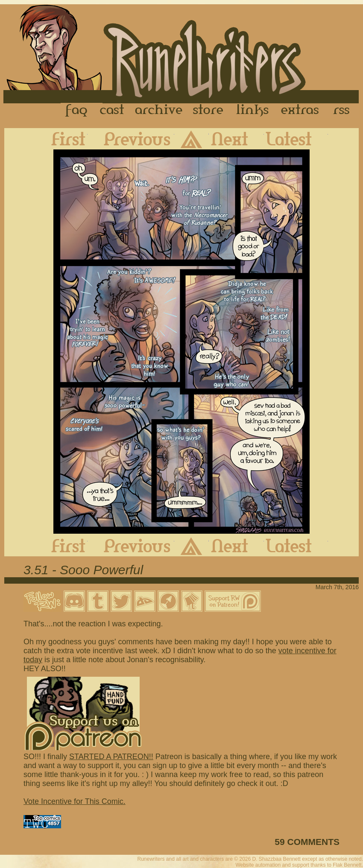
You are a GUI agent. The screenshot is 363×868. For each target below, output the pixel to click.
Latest (296, 139)
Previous (131, 139)
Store (208, 111)
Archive (159, 111)
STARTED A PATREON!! (111, 757)
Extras (302, 111)
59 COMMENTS (307, 842)
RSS (344, 111)
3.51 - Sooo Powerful (83, 570)
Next (236, 139)
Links (252, 111)
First (61, 139)
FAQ (77, 111)
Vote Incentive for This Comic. (75, 801)
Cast (113, 111)
